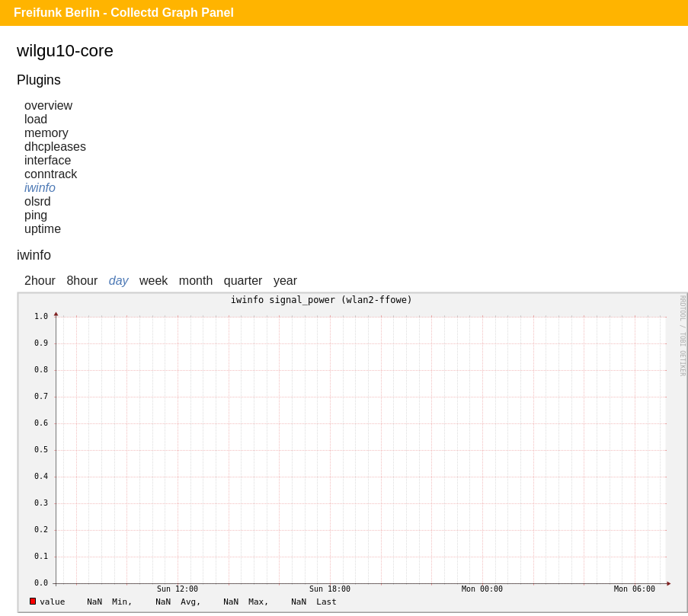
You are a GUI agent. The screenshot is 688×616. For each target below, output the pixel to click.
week (154, 281)
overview (48, 105)
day (119, 281)
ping (36, 215)
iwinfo (40, 188)
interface (48, 160)
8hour (82, 281)
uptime (43, 229)
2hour (40, 281)
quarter (243, 281)
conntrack (51, 174)
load (36, 119)
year (285, 281)
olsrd (38, 201)
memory (46, 133)
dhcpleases (55, 147)
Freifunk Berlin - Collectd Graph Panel (124, 13)
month (196, 281)
